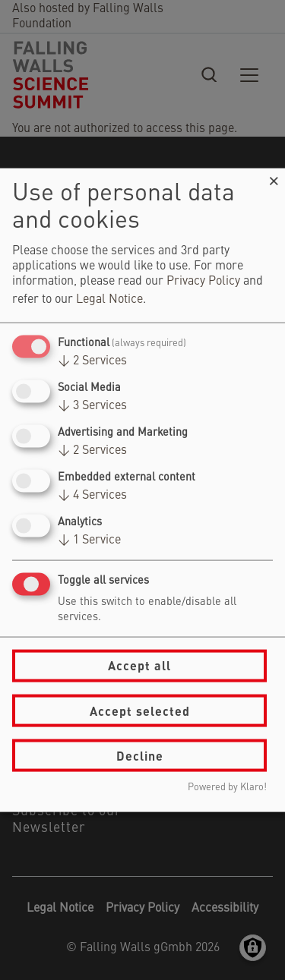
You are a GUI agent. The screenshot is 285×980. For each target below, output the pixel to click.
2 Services (92, 361)
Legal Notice (109, 299)
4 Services (92, 496)
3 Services (92, 405)
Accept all (139, 665)
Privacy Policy (203, 281)
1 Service (89, 540)
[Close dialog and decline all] (274, 177)
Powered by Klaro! (227, 788)
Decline (140, 755)
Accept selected (140, 710)
